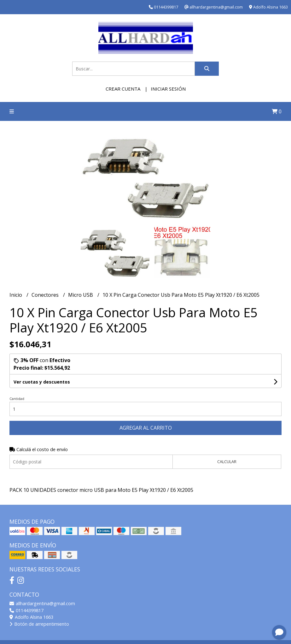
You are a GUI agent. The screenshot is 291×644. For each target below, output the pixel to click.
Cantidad (17, 399)
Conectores (46, 295)
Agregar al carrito (146, 428)
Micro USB (81, 295)
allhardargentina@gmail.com (42, 603)
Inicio (16, 295)
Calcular (227, 462)
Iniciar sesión (168, 89)
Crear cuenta (123, 89)
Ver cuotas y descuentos (42, 382)
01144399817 (26, 610)
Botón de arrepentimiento (39, 624)
